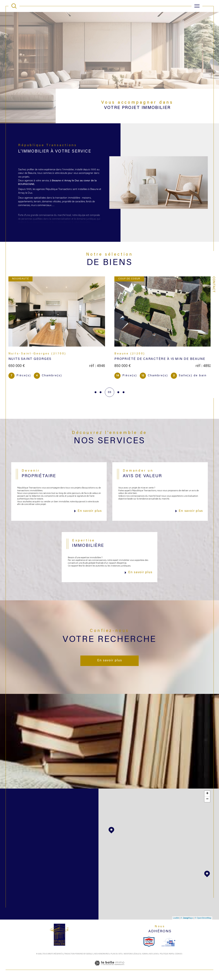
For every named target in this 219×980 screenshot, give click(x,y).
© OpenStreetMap (203, 919)
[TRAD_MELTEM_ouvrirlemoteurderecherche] (14, 6)
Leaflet (176, 919)
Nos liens (154, 955)
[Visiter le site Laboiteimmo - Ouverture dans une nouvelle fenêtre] (109, 968)
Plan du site (116, 955)
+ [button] (207, 795)
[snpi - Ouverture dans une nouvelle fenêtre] (149, 943)
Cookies (179, 955)
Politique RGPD (167, 955)
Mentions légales (132, 955)
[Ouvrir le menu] (197, 6)
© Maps (187, 919)
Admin (145, 955)
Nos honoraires (102, 955)
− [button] (207, 800)
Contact (214, 284)
